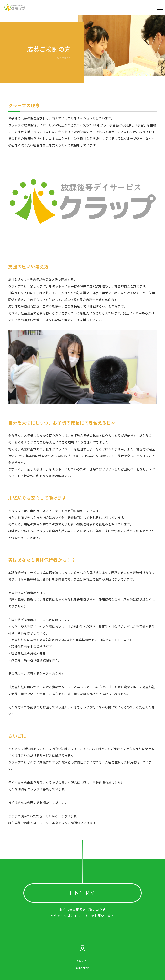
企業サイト (82, 961)
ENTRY (82, 893)
